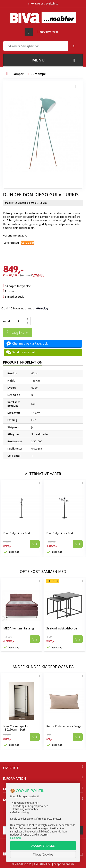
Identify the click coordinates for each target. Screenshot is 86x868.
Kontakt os (37, 4)
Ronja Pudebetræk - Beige (64, 726)
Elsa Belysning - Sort (17, 533)
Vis (35, 544)
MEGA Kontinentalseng (19, 628)
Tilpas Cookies (43, 854)
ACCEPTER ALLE (43, 846)
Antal (7, 321)
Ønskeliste (51, 4)
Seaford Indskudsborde (62, 628)
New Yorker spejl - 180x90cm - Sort (15, 728)
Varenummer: (12, 235)
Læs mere (16, 838)
